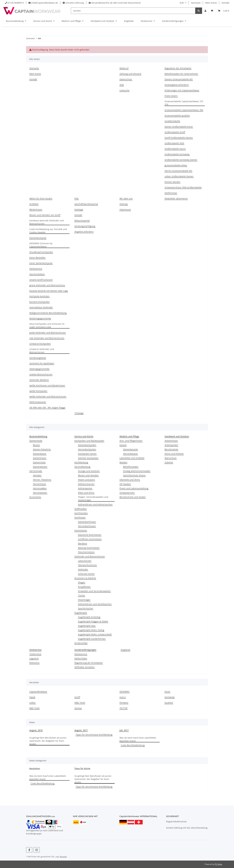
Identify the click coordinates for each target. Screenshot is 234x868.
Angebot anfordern (84, 232)
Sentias (78, 708)
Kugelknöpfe (81, 613)
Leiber (33, 703)
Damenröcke (39, 462)
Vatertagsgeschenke (39, 369)
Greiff (77, 697)
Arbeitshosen (171, 441)
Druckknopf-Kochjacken (41, 252)
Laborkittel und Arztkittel (132, 458)
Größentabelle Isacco (175, 149)
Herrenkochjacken (87, 449)
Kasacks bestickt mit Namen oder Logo (49, 291)
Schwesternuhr (127, 493)
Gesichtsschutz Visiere (134, 475)
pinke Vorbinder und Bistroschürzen (48, 333)
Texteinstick (35, 654)
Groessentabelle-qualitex (177, 116)
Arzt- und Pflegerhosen (131, 441)
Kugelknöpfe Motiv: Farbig (91, 630)
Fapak (32, 697)
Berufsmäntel (171, 449)
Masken (123, 462)
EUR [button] (182, 3)
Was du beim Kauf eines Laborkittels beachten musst (138, 739)
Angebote (126, 650)
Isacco (123, 697)
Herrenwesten (40, 493)
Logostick (34, 658)
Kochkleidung (81, 462)
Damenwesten (40, 467)
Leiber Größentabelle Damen (179, 176)
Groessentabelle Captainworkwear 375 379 (184, 103)
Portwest (124, 703)
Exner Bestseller (37, 258)
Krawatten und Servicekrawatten (94, 591)
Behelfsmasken (131, 467)
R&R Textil (34, 708)
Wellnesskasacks (38, 402)
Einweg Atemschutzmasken (137, 471)
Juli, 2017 (124, 730)
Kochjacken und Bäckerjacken (89, 441)
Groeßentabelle (172, 121)
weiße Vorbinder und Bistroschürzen (48, 396)
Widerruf (124, 68)
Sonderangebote (38, 358)
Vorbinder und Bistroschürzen (90, 556)
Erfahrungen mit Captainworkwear (182, 90)
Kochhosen (80, 517)
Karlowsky (170, 697)
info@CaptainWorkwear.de (45, 3)
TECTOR (123, 708)
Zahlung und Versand (130, 74)
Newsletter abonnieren (176, 198)
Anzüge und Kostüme (89, 471)
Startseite (196, 3)
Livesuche (124, 90)
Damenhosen (40, 458)
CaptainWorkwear (38, 692)
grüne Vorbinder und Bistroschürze (47, 285)
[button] (205, 11)
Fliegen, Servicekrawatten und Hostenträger (93, 499)
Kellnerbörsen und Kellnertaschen (95, 504)
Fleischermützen (86, 552)
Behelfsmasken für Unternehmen (181, 74)
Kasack (123, 445)
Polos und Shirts (86, 493)
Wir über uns (126, 198)
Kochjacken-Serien (87, 454)
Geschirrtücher (86, 608)
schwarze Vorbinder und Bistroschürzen (42, 351)
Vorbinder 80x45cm (39, 380)
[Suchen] (133, 11)
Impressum (125, 209)
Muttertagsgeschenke (40, 318)
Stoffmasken (81, 509)
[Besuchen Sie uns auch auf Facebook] (29, 850)
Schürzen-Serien (86, 574)
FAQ (76, 198)
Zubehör (169, 462)
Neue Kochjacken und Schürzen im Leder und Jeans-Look (47, 325)
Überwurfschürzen (87, 565)
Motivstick (34, 663)
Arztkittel (34, 204)
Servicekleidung (82, 467)
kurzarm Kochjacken (40, 302)
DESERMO (125, 692)
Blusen (36, 445)
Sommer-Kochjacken (88, 458)
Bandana (83, 543)
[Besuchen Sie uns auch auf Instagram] (36, 850)
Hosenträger (84, 600)
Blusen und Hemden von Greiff (45, 215)
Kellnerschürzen (86, 484)
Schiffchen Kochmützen (90, 539)
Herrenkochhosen (87, 526)
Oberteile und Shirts (130, 480)
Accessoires (35, 497)
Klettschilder (81, 658)
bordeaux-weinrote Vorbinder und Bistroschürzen (47, 222)
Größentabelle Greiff (175, 132)
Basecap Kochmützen (89, 548)
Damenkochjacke (38, 238)
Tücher (82, 595)
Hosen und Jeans (86, 480)
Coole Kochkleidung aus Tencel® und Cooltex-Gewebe (48, 231)
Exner (167, 692)
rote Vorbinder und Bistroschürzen (47, 338)
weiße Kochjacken (38, 391)
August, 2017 (81, 730)
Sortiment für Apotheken (42, 363)
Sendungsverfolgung (85, 226)
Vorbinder (83, 569)
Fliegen (82, 582)
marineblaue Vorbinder (41, 307)
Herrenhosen (40, 484)
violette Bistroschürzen (41, 374)
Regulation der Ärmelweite (178, 68)
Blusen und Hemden (88, 475)
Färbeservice (36, 269)
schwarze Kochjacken (40, 344)
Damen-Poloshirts (42, 449)
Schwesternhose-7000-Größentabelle (183, 187)
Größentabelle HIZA (174, 143)
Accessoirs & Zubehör (85, 578)
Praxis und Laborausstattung (134, 488)
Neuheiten (35, 768)
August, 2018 (36, 730)
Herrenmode (36, 471)
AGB (122, 85)
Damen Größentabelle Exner (179, 127)
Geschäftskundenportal (86, 204)
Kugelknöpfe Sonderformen (92, 639)
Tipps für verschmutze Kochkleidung (94, 735)
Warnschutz (171, 458)
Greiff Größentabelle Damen (179, 138)
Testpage (79, 413)
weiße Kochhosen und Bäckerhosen (47, 385)
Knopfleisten (84, 587)
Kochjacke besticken (39, 296)
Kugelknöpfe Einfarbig (89, 617)
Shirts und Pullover (174, 454)
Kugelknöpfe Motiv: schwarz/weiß (95, 634)
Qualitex (169, 703)
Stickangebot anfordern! (177, 85)
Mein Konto (211, 3)
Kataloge (79, 209)
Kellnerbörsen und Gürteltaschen (95, 604)
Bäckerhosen (36, 209)
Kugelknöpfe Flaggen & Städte (93, 621)
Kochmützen (81, 530)
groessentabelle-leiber (176, 165)
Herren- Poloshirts (42, 480)
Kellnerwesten (85, 488)
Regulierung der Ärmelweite (89, 663)
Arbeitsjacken (171, 445)
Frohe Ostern (171, 96)
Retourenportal (82, 221)
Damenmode (36, 441)
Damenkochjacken (87, 445)
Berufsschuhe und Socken (133, 497)
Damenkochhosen (87, 522)
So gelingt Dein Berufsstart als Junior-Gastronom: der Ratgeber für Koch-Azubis (48, 741)
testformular (171, 193)
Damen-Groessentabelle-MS (179, 79)
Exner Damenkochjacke (41, 263)
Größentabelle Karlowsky (177, 154)
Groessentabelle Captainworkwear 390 (184, 110)
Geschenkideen (37, 274)
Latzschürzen (85, 561)
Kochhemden (81, 513)
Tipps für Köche (82, 768)
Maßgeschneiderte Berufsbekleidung (48, 313)
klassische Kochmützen (90, 535)
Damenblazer (40, 454)
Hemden (37, 475)
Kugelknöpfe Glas (87, 626)
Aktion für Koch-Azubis (41, 198)
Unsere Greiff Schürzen (41, 280)
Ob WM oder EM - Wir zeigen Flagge (47, 407)
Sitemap (124, 204)
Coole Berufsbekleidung (133, 745)
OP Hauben (125, 484)
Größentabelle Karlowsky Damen (181, 160)
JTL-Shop (218, 864)
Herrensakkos (40, 488)
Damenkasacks (131, 449)
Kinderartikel (81, 643)
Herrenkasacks (130, 454)
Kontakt (225, 3)
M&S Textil (80, 703)
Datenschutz (126, 79)
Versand (63, 857)
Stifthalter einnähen (85, 667)
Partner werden (172, 182)
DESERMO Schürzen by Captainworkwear (41, 245)
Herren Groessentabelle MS (178, 171)
